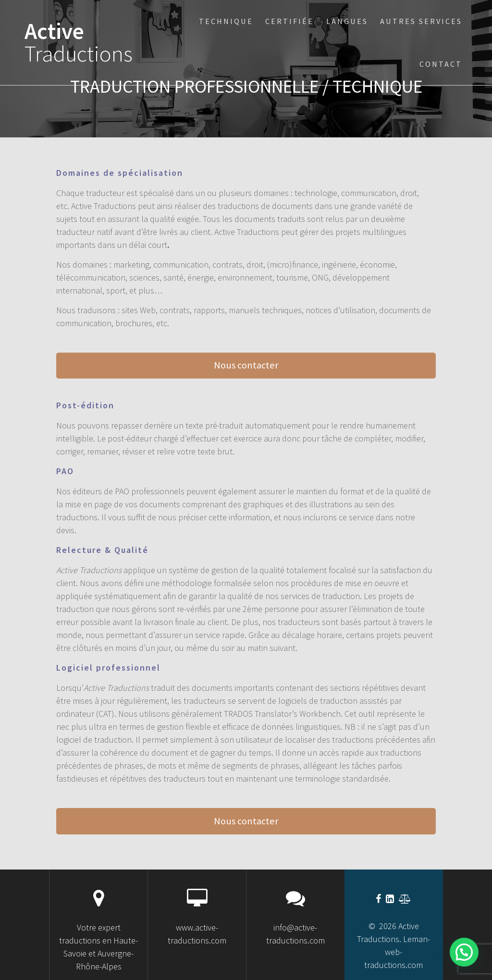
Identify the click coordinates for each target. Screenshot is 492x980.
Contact (441, 64)
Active (79, 43)
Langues (347, 21)
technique (226, 21)
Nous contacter (246, 365)
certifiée (289, 21)
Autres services (421, 21)
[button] (464, 952)
